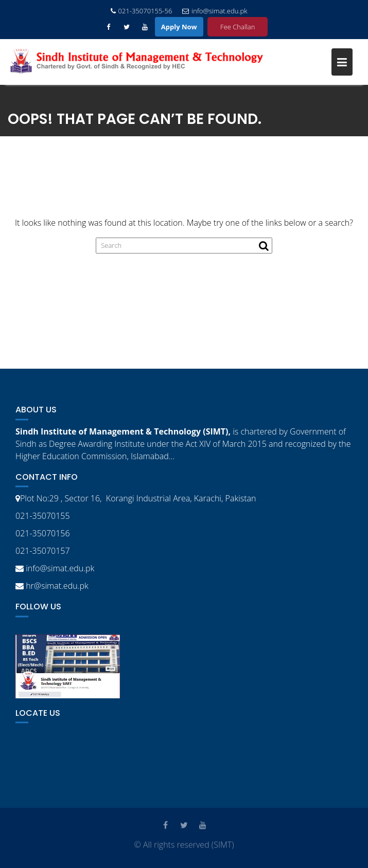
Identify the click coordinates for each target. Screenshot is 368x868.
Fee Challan (238, 27)
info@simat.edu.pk (215, 11)
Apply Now (179, 27)
